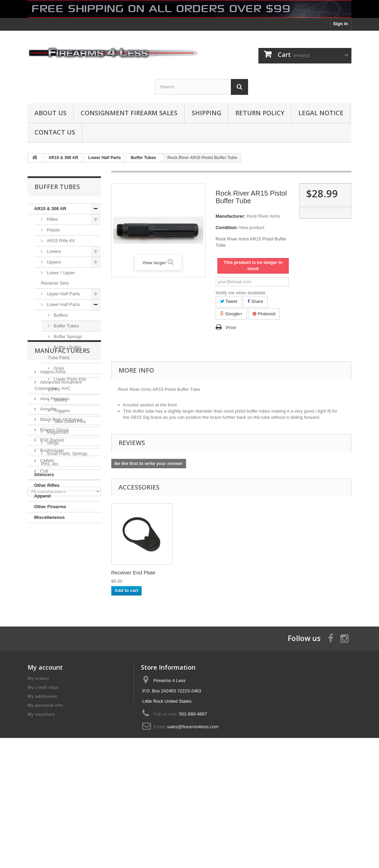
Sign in (341, 24)
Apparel (42, 496)
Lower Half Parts (63, 304)
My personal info (45, 801)
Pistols (53, 230)
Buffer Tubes (66, 326)
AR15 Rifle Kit (60, 241)
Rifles (52, 219)
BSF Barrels (52, 630)
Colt (44, 662)
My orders (38, 774)
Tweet (229, 301)
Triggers (61, 411)
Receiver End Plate (270, 573)
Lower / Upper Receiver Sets (58, 278)
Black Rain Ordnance (61, 610)
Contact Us (55, 132)
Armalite (48, 599)
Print (231, 328)
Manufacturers (62, 544)
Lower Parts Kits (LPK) (67, 384)
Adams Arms (52, 562)
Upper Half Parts (63, 294)
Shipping (206, 113)
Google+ (231, 314)
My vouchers (41, 810)
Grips (58, 368)
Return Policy (260, 113)
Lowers (53, 251)
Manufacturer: (231, 216)
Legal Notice (321, 113)
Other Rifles (47, 485)
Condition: (227, 228)
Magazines (57, 432)
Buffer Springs (67, 337)
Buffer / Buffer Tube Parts (64, 352)
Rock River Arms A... (135, 573)
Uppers (53, 262)
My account (45, 763)
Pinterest (264, 314)
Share (255, 301)
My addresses (42, 792)
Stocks (60, 400)
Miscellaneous (49, 517)
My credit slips (43, 783)
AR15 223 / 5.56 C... (203, 573)
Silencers (44, 475)
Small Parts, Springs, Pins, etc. (65, 459)
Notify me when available (241, 293)
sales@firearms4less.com (193, 823)
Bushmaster (52, 641)
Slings (52, 443)
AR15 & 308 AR (50, 209)
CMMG (47, 651)
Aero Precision (54, 589)
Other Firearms (50, 507)
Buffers (60, 315)
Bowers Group (54, 620)
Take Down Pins (69, 421)
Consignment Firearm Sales (129, 113)
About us (50, 113)
